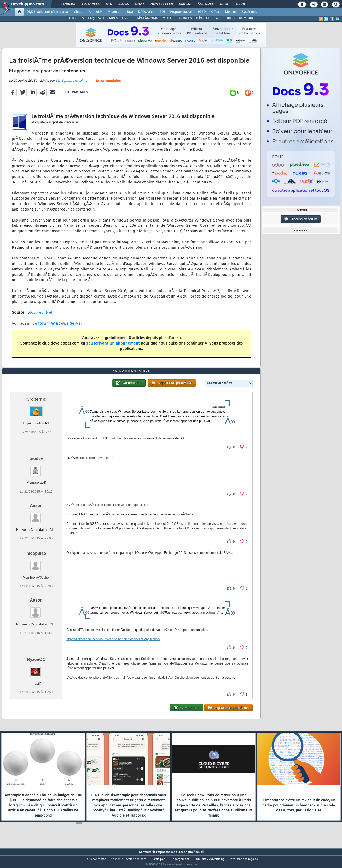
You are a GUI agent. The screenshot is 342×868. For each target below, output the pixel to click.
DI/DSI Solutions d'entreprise (48, 12)
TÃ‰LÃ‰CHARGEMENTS (155, 18)
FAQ (109, 4)
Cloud (78, 12)
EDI (162, 12)
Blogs (124, 4)
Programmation (181, 12)
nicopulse (36, 563)
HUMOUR (246, 18)
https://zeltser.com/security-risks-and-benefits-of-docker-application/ (113, 649)
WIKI (219, 18)
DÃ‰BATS (204, 18)
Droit (225, 4)
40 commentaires (108, 84)
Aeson (36, 515)
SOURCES (185, 18)
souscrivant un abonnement (113, 347)
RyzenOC (36, 669)
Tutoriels (91, 4)
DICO (231, 18)
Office (215, 12)
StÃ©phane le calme (71, 84)
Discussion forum (301, 219)
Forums (68, 4)
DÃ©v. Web (146, 12)
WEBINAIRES (108, 18)
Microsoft (115, 12)
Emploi (185, 4)
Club (240, 4)
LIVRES (127, 18)
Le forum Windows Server (57, 327)
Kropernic (36, 409)
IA (89, 12)
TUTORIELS (76, 18)
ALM (99, 12)
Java (130, 12)
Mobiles (231, 12)
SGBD (202, 12)
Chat (140, 4)
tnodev (36, 468)
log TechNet (41, 316)
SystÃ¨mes (249, 12)
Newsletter (162, 4)
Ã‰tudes (206, 4)
